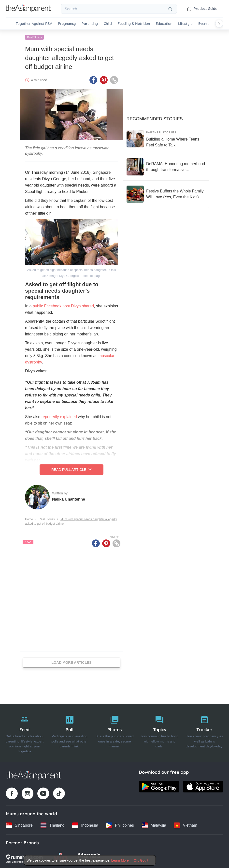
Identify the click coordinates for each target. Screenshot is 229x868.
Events (204, 24)
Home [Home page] (29, 518)
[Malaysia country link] (154, 824)
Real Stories (34, 36)
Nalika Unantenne (69, 498)
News (28, 541)
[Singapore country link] (19, 824)
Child (108, 24)
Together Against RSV (34, 24)
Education (164, 24)
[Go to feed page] (28, 11)
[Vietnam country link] (186, 824)
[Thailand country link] (52, 824)
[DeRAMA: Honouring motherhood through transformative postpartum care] (166, 166)
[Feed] (24, 732)
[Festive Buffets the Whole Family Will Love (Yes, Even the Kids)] (166, 193)
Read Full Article (72, 469)
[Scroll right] (219, 24)
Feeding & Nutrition (134, 24)
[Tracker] (205, 732)
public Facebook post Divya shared (63, 305)
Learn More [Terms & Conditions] (120, 860)
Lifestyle (185, 24)
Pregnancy (67, 24)
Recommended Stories (155, 118)
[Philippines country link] (120, 824)
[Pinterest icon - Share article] (104, 79)
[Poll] (69, 732)
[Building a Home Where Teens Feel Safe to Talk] (166, 138)
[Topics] (160, 732)
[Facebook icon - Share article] (93, 79)
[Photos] (114, 732)
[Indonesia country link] (85, 824)
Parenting (90, 24)
